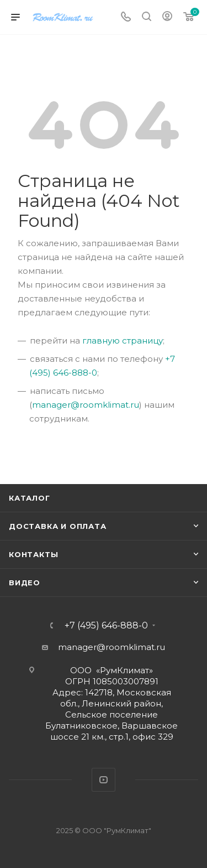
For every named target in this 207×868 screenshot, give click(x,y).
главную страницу (123, 341)
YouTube (104, 780)
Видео (25, 583)
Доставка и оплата (58, 526)
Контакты (33, 554)
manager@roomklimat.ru (86, 405)
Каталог (30, 498)
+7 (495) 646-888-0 (106, 626)
